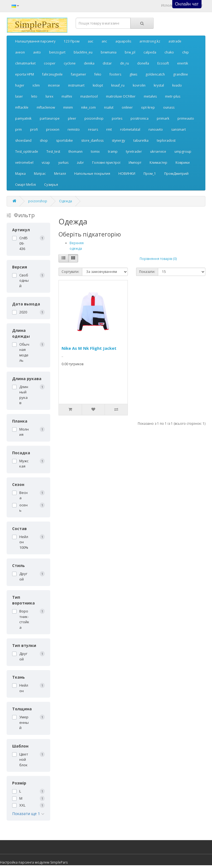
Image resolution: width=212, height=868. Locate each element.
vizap (46, 162)
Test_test (53, 151)
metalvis (150, 96)
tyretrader (134, 151)
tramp (113, 151)
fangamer (79, 74)
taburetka (141, 140)
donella (143, 63)
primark (163, 118)
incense (54, 85)
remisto (74, 129)
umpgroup (183, 151)
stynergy (118, 140)
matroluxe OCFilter (121, 96)
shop (44, 140)
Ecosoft (163, 63)
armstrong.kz (150, 41)
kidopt (98, 85)
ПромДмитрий (176, 174)
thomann (75, 151)
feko (98, 74)
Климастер (158, 162)
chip (185, 52)
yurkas (63, 162)
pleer (72, 118)
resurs (93, 129)
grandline (181, 74)
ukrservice (158, 151)
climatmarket (25, 63)
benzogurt (57, 52)
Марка (20, 174)
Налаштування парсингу (35, 41)
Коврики (183, 162)
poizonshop (94, 118)
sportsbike (64, 140)
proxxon (53, 129)
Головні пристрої (106, 162)
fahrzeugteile (52, 74)
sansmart (178, 129)
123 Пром (72, 41)
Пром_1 (150, 174)
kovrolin (139, 85)
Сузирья (51, 185)
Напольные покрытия (92, 174)
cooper (50, 63)
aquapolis (123, 41)
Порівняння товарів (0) (158, 259)
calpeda (150, 52)
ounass (169, 107)
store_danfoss (92, 140)
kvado (177, 85)
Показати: (147, 272)
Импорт (135, 162)
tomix (95, 151)
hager (20, 85)
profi (34, 129)
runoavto (156, 129)
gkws (133, 74)
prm (18, 129)
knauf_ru (118, 85)
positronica (140, 118)
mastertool (89, 96)
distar (107, 63)
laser (19, 96)
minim (68, 107)
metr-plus (173, 96)
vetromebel (24, 162)
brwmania (109, 52)
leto (34, 96)
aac (91, 41)
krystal (159, 85)
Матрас (40, 174)
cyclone (70, 63)
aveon (20, 52)
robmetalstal (130, 129)
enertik (183, 63)
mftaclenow (46, 107)
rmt (109, 129)
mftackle (22, 107)
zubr (80, 162)
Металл (60, 174)
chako (169, 52)
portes (117, 118)
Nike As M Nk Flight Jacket (89, 348)
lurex (49, 96)
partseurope (50, 118)
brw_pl (130, 52)
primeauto (186, 118)
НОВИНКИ (127, 174)
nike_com (88, 107)
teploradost (166, 140)
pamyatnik (23, 118)
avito (37, 52)
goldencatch (155, 74)
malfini (67, 96)
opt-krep (148, 107)
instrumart (76, 85)
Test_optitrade (27, 151)
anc (104, 41)
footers (115, 74)
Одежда (66, 201)
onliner (127, 107)
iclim (36, 85)
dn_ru (124, 63)
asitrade (175, 41)
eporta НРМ (25, 74)
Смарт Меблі (26, 185)
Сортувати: (70, 272)
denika (89, 63)
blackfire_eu (83, 52)
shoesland (23, 140)
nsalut (109, 107)
